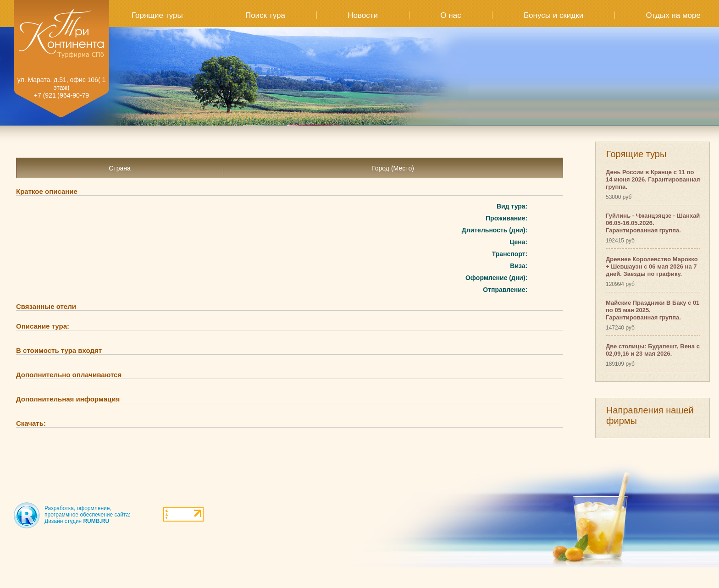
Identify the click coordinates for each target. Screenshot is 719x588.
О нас (451, 15)
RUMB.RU (96, 521)
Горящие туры (157, 15)
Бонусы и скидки (553, 15)
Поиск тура (265, 15)
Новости (363, 15)
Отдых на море (673, 15)
